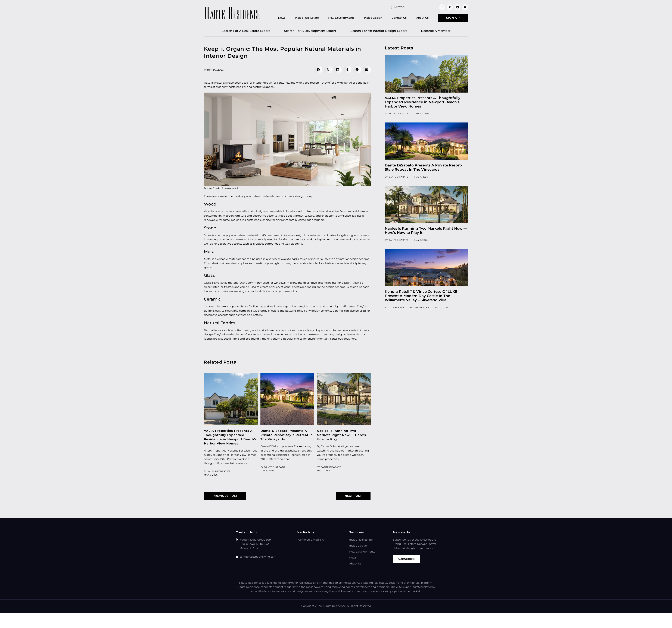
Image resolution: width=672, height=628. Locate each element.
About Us (422, 18)
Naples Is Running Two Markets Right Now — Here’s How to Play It (341, 435)
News (282, 18)
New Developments (341, 18)
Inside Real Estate (307, 18)
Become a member (436, 31)
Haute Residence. (335, 606)
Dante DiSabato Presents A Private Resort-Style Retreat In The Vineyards (287, 435)
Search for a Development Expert (310, 31)
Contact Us (399, 18)
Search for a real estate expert (246, 31)
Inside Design (373, 18)
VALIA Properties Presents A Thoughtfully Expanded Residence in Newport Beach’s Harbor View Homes (423, 102)
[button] (318, 70)
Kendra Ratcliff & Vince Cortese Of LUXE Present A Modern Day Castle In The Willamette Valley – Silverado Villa (421, 296)
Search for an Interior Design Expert (379, 31)
